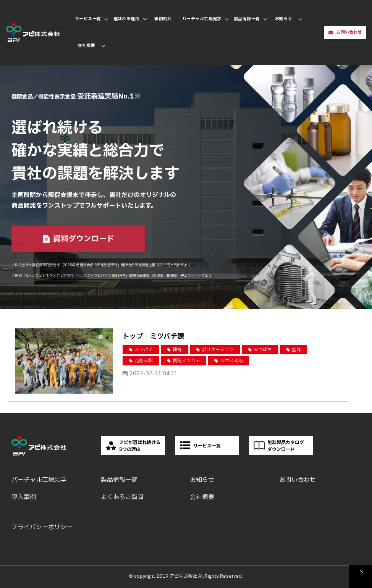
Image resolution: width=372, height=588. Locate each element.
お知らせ (284, 19)
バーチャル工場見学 (202, 19)
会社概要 (86, 46)
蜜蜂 (296, 350)
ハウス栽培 (231, 361)
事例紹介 (163, 19)
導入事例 (24, 497)
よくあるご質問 (122, 497)
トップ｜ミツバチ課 (153, 337)
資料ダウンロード (84, 239)
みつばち (263, 350)
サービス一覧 (88, 19)
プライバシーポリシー (42, 527)
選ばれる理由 (127, 19)
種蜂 (177, 350)
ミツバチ (144, 350)
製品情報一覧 (247, 19)
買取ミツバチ (186, 361)
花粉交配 (144, 361)
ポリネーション (218, 350)
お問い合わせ (349, 32)
